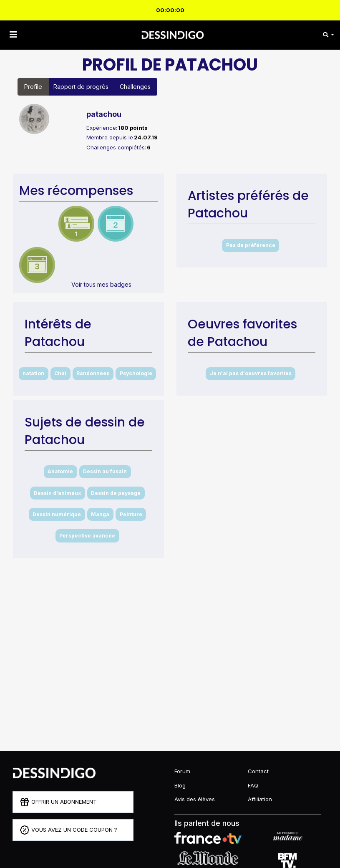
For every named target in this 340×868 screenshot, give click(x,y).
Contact (258, 771)
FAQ (253, 785)
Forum (182, 771)
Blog (180, 785)
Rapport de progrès (81, 87)
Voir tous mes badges (101, 284)
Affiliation (260, 799)
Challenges (135, 87)
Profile (33, 87)
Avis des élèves (195, 799)
